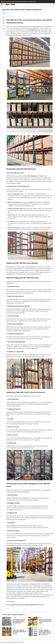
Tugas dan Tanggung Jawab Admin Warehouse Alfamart (19, 632)
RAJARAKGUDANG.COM (16, 605)
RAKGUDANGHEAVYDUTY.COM (34, 605)
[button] (2, 4)
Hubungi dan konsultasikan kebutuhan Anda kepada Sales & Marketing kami (20, 2)
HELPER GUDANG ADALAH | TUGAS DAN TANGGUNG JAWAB (45, 621)
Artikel (4, 13)
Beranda (8, 17)
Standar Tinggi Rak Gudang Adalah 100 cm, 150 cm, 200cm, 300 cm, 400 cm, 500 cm (45, 632)
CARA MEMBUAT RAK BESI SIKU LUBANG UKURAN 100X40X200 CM (19, 621)
